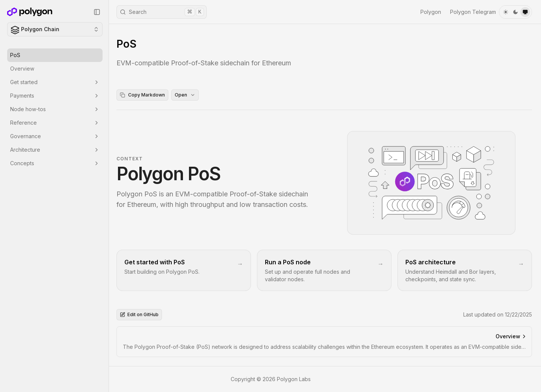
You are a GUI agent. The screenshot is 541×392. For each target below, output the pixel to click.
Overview (22, 69)
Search (162, 12)
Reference (55, 123)
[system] (525, 12)
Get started (55, 82)
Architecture (55, 150)
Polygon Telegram (473, 12)
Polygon (431, 12)
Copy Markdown (142, 95)
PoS (15, 55)
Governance (55, 136)
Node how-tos (55, 109)
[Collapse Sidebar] (97, 12)
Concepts (55, 163)
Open (185, 95)
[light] (506, 12)
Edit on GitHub (139, 314)
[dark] (515, 12)
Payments (55, 96)
